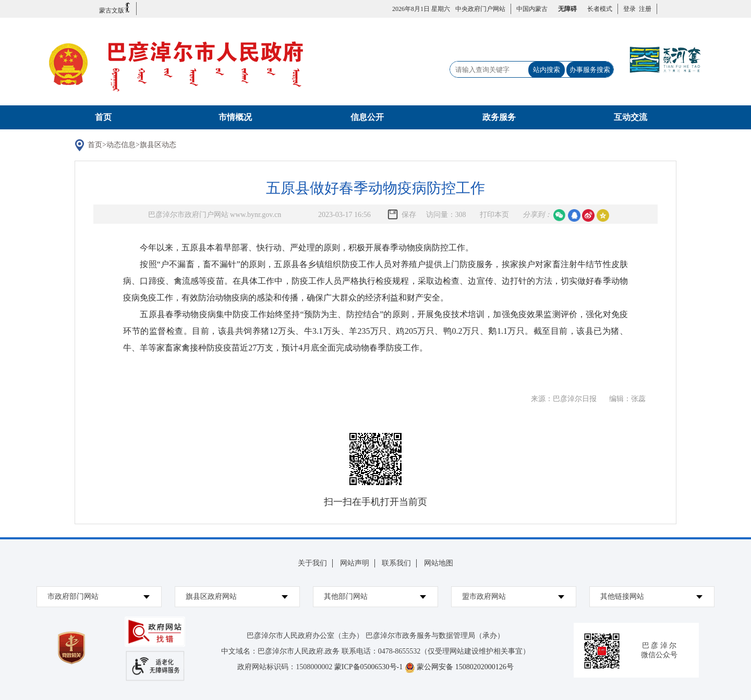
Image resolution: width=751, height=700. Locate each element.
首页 (103, 117)
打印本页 (494, 215)
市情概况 (235, 117)
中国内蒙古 (532, 9)
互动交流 (631, 117)
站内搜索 (547, 70)
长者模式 (600, 9)
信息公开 (367, 117)
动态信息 (121, 145)
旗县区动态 (158, 145)
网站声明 (355, 563)
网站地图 (439, 563)
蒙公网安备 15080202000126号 (465, 667)
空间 (603, 215)
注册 (644, 9)
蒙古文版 (115, 8)
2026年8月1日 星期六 (421, 9)
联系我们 (396, 563)
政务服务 (499, 117)
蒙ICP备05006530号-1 (368, 667)
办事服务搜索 (590, 70)
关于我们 (312, 563)
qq (574, 215)
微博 (588, 215)
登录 (629, 9)
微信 (560, 215)
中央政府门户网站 (480, 9)
